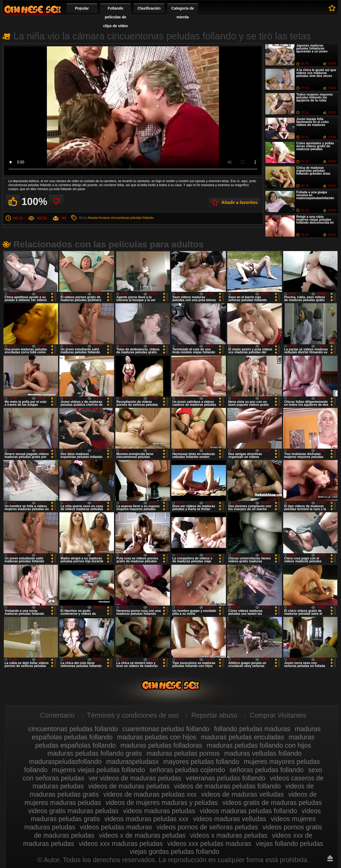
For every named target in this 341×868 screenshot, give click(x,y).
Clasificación (149, 8)
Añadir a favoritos (239, 202)
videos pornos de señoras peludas (207, 827)
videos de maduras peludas (129, 786)
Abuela (93, 218)
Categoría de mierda (183, 13)
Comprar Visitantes (278, 715)
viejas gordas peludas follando (174, 851)
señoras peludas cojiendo (187, 770)
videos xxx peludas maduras (209, 844)
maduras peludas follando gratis (95, 753)
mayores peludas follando (201, 761)
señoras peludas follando (267, 770)
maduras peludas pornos (183, 753)
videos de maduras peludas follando (228, 786)
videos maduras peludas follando (249, 811)
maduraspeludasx (132, 761)
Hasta (330, 858)
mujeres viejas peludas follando (98, 770)
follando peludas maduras (252, 729)
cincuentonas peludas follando (132, 218)
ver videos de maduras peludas (135, 778)
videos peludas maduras (116, 827)
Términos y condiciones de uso (133, 715)
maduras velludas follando (263, 753)
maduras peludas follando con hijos (259, 745)
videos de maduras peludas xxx (150, 794)
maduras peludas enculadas (243, 737)
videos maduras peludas (159, 811)
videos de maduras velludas (242, 794)
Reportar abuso (214, 715)
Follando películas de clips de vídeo (115, 17)
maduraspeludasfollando (65, 761)
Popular (82, 8)
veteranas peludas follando (226, 778)
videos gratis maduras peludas (73, 811)
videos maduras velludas (230, 819)
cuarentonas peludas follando (166, 729)
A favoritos (332, 8)
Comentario (57, 715)
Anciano (104, 218)
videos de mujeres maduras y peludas (162, 803)
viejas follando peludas (289, 844)
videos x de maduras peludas (142, 835)
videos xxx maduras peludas (121, 844)
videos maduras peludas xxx (146, 819)
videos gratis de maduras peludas (272, 803)
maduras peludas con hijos (157, 737)
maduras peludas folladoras (161, 745)
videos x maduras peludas (229, 835)
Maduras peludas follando (33, 9)
